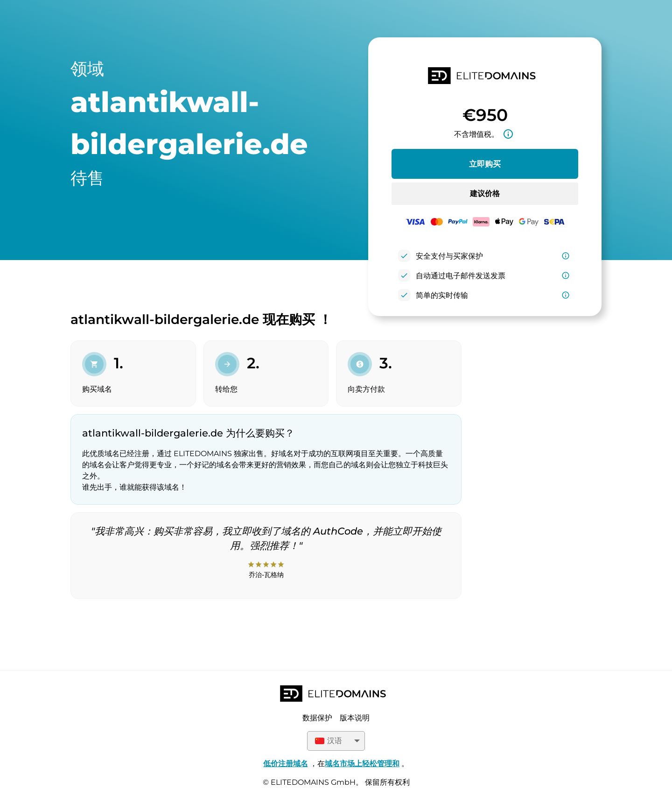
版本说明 (355, 718)
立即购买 (485, 164)
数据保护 (317, 718)
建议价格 (485, 194)
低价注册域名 (286, 764)
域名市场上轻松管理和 (362, 764)
